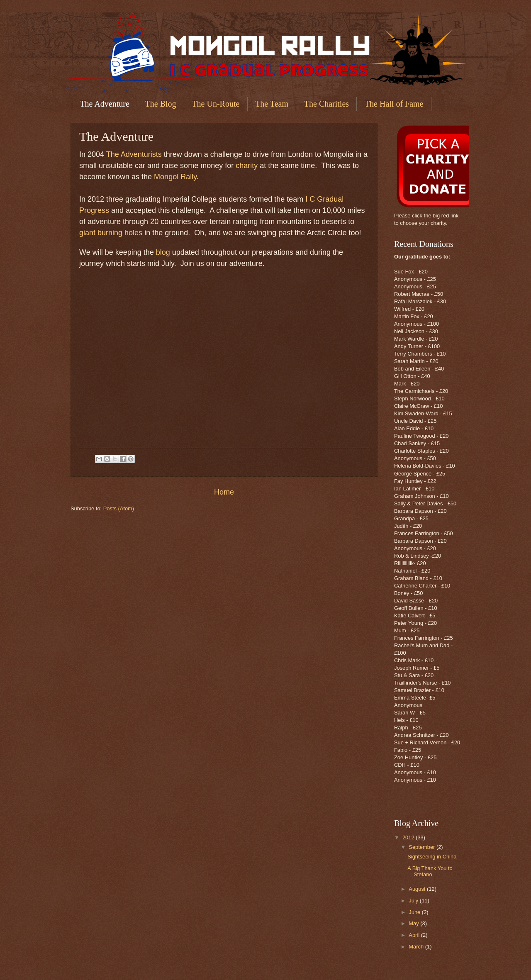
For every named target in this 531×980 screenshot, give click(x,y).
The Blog (161, 104)
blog (163, 252)
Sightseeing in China (432, 857)
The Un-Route (216, 104)
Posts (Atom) (119, 508)
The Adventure (104, 104)
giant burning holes (111, 233)
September (423, 847)
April (415, 935)
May (414, 923)
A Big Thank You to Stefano (430, 871)
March (417, 947)
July (414, 901)
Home (224, 492)
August (418, 889)
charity (247, 166)
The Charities (326, 104)
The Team (272, 104)
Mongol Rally (175, 177)
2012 (409, 837)
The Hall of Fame (394, 104)
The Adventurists (134, 154)
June (415, 912)
